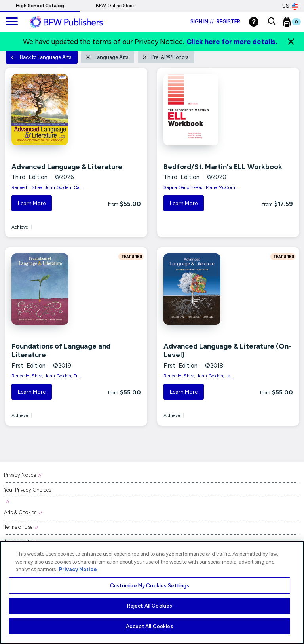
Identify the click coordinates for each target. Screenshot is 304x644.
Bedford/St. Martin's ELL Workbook (223, 167)
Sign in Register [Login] (215, 22)
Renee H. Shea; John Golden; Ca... (47, 187)
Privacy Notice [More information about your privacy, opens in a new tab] (78, 569)
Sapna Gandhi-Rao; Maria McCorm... (202, 187)
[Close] (291, 42)
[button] (272, 22)
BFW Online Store (115, 6)
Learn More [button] (32, 203)
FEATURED (131, 257)
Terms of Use (18, 527)
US (290, 6)
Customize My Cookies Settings (150, 586)
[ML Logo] (75, 22)
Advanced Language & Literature (67, 167)
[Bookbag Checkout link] (297, 23)
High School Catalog (40, 6)
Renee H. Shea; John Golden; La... (199, 376)
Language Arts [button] (107, 57)
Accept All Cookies (149, 626)
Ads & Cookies (20, 512)
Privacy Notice (20, 475)
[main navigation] (12, 22)
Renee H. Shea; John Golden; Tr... (46, 376)
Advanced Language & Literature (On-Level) (227, 351)
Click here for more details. (232, 42)
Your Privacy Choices (28, 490)
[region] (152, 593)
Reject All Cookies (150, 606)
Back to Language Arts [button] (41, 57)
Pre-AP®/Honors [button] (165, 57)
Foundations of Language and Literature (61, 351)
